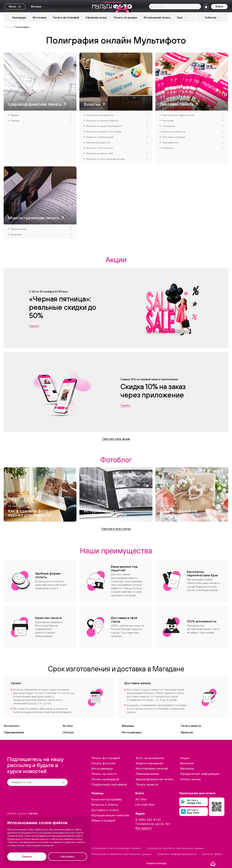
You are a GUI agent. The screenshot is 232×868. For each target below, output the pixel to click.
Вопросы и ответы (105, 805)
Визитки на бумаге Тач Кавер (117, 132)
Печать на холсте (104, 774)
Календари (19, 17)
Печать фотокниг (104, 763)
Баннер (41, 121)
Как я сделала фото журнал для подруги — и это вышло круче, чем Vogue (31, 513)
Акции (185, 758)
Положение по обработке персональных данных (122, 854)
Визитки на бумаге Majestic (117, 121)
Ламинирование (14, 732)
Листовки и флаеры (193, 137)
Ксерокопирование (149, 763)
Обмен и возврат (103, 821)
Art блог (68, 726)
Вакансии (187, 732)
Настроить (67, 856)
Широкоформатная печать (155, 779)
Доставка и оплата (105, 810)
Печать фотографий (66, 17)
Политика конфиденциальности (177, 854)
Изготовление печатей (152, 768)
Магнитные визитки (117, 142)
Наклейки (193, 121)
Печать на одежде (125, 17)
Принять (27, 856)
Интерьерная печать (157, 17)
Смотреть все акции (116, 439)
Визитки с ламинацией (117, 137)
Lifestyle (68, 732)
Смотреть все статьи (116, 529)
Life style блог (145, 805)
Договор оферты (213, 854)
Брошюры (41, 234)
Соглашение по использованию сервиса (116, 848)
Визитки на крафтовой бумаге (117, 126)
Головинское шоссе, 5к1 (153, 824)
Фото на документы (150, 758)
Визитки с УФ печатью (117, 148)
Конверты (193, 148)
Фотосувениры (132, 732)
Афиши (41, 115)
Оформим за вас (96, 17)
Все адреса (143, 828)
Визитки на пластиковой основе (117, 159)
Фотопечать (12, 726)
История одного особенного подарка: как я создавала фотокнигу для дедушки (106, 513)
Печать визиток (191, 726)
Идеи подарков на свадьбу (178, 513)
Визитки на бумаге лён (117, 153)
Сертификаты (193, 142)
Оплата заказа (190, 779)
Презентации (41, 229)
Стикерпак (193, 126)
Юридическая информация (200, 774)
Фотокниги (39, 17)
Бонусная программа (107, 799)
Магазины (128, 726)
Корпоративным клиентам (110, 815)
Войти (219, 6)
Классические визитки (117, 115)
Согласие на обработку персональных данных (175, 848)
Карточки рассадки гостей (193, 115)
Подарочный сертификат (109, 784)
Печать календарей (105, 779)
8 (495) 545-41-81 (148, 820)
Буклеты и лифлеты (193, 132)
